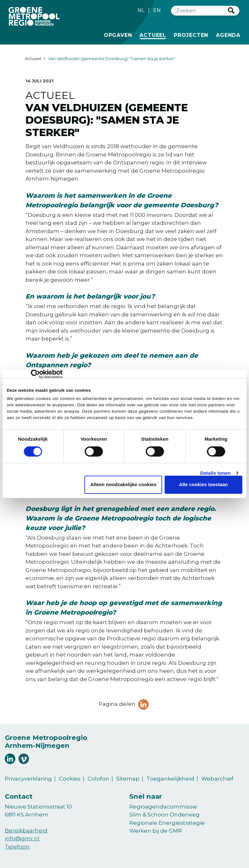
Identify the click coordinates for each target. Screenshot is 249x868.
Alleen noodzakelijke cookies (123, 484)
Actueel (154, 35)
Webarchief (217, 779)
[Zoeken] (200, 11)
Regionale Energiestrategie (167, 823)
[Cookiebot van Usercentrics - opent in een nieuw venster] (35, 374)
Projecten (191, 35)
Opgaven (118, 35)
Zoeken (231, 10)
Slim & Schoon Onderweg (164, 815)
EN (157, 10)
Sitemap (128, 779)
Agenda (228, 35)
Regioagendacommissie (163, 807)
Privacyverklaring (28, 779)
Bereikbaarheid (26, 830)
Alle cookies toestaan (203, 484)
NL (141, 10)
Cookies (70, 779)
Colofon (98, 779)
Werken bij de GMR (156, 831)
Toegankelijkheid (170, 779)
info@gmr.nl (22, 838)
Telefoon (17, 847)
